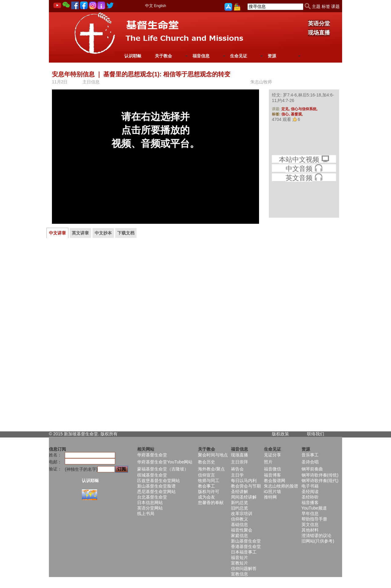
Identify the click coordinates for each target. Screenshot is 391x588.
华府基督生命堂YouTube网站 (165, 462)
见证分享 (272, 455)
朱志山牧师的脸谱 (281, 486)
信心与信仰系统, (304, 109)
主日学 (237, 475)
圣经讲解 (239, 492)
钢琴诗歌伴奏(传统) (320, 475)
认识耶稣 (133, 56)
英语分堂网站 (150, 508)
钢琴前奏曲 (312, 469)
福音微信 (272, 469)
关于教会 (163, 56)
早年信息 (310, 514)
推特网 (270, 497)
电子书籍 (310, 486)
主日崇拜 (239, 462)
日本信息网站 (150, 503)
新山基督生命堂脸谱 (156, 486)
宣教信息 (239, 574)
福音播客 (310, 503)
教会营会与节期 (246, 486)
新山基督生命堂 (246, 541)
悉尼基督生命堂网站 (156, 492)
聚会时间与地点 (213, 455)
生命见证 (239, 56)
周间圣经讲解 (244, 497)
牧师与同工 (209, 481)
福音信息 (201, 56)
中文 (149, 6)
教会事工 (206, 486)
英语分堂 (319, 24)
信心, (286, 114)
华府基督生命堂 (152, 455)
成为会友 (206, 497)
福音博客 (272, 475)
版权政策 (280, 434)
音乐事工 (310, 455)
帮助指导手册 (314, 519)
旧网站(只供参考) (318, 541)
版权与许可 (209, 492)
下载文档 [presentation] (126, 233)
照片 (268, 462)
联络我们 (316, 434)
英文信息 (310, 524)
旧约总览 (239, 508)
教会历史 (206, 462)
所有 (113, 434)
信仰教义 (239, 519)
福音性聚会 (242, 530)
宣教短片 (239, 563)
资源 (272, 56)
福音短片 (239, 557)
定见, (286, 109)
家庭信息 (239, 535)
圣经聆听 (310, 497)
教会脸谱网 (275, 481)
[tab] (57, 233)
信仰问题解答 (244, 568)
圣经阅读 (310, 492)
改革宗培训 (242, 514)
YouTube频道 (314, 508)
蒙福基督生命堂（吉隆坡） (163, 469)
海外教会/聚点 (211, 469)
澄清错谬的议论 (316, 535)
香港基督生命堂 (246, 546)
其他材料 (310, 530)
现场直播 (319, 33)
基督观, (297, 114)
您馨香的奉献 (211, 503)
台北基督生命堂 (152, 497)
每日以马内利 (244, 481)
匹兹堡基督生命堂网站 (159, 481)
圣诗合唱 (310, 462)
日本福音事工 (244, 552)
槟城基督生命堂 (152, 475)
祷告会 (237, 469)
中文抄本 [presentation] (103, 233)
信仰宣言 (206, 475)
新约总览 (239, 503)
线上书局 (146, 514)
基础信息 (239, 524)
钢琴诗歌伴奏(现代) (320, 481)
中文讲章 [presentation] (57, 233)
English (160, 6)
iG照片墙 (272, 492)
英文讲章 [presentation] (80, 233)
